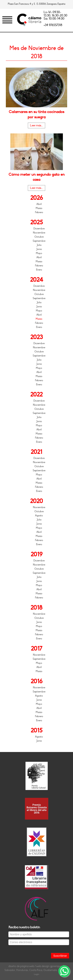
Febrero (39, 212)
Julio (39, 245)
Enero (39, 270)
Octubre (39, 237)
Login (36, 974)
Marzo (39, 208)
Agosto (39, 516)
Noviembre (39, 233)
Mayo (39, 253)
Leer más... (36, 125)
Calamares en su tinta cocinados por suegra (36, 114)
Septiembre (39, 241)
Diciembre (39, 229)
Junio (39, 249)
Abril (39, 204)
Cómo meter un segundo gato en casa (37, 177)
